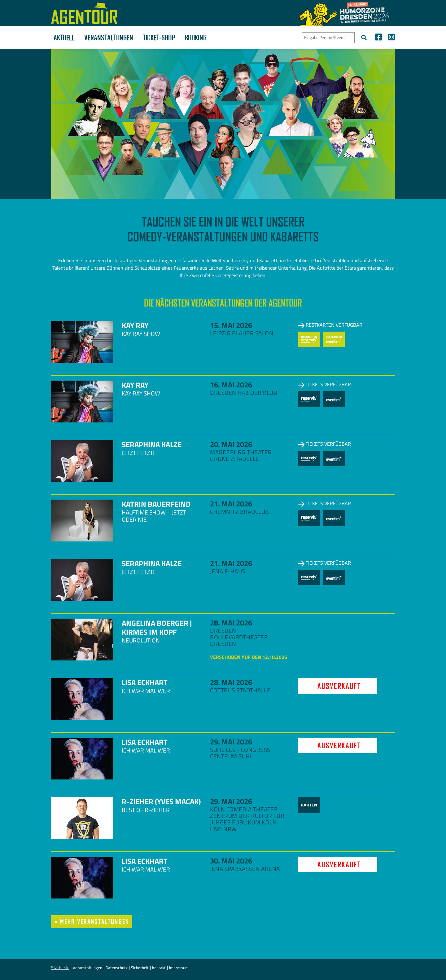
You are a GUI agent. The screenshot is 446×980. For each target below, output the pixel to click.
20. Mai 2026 (231, 444)
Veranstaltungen (109, 38)
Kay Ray (135, 325)
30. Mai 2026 (231, 861)
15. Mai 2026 (231, 325)
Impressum (179, 968)
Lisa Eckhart (145, 682)
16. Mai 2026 (231, 385)
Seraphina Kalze (152, 444)
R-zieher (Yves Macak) (161, 801)
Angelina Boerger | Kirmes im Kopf (157, 627)
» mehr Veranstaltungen (92, 922)
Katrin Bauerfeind (156, 504)
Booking (196, 38)
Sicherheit (140, 968)
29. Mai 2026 (231, 742)
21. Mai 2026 (231, 504)
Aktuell (64, 38)
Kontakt (159, 968)
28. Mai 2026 (231, 623)
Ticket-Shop (159, 38)
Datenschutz (117, 968)
